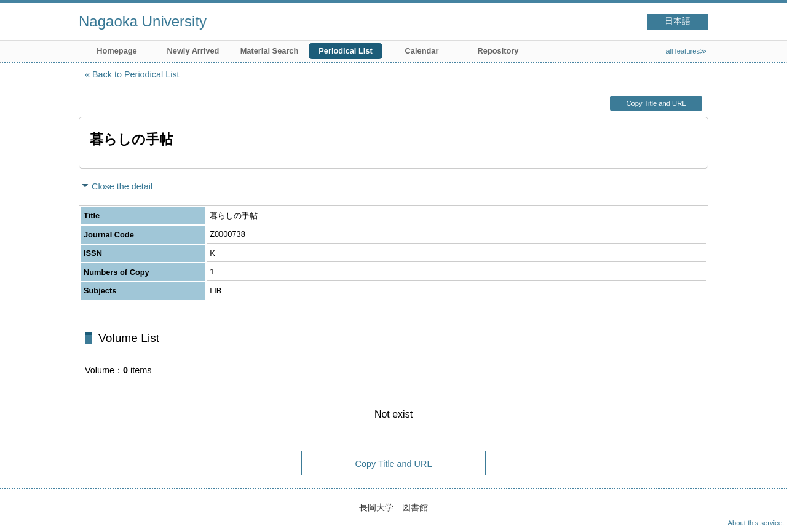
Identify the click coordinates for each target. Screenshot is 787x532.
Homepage (117, 51)
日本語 (678, 21)
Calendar (422, 51)
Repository (498, 51)
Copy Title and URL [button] (656, 103)
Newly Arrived (193, 51)
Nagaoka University (143, 21)
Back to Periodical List (136, 74)
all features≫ (686, 51)
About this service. (756, 523)
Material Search (270, 51)
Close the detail (122, 186)
